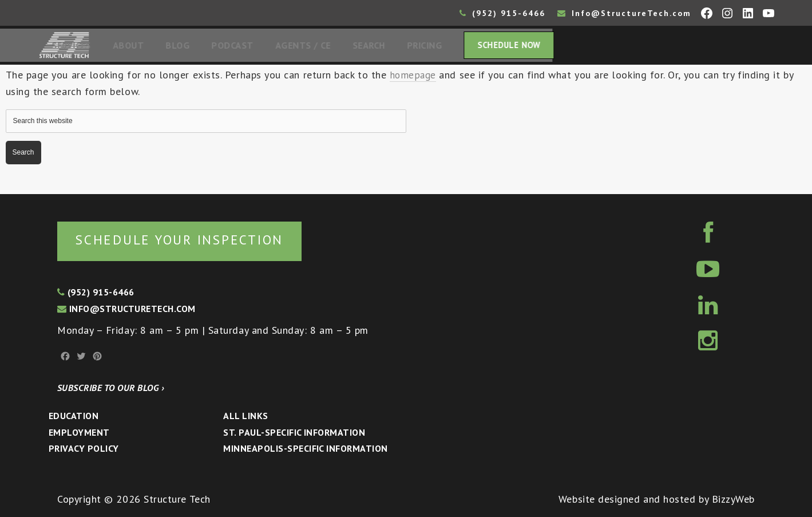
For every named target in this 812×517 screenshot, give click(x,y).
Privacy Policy (84, 448)
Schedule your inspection (192, 239)
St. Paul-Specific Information (294, 432)
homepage (413, 78)
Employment (79, 432)
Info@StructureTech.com (624, 13)
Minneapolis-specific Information (305, 448)
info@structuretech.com (126, 309)
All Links (245, 416)
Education (74, 416)
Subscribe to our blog (111, 388)
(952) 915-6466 (502, 13)
